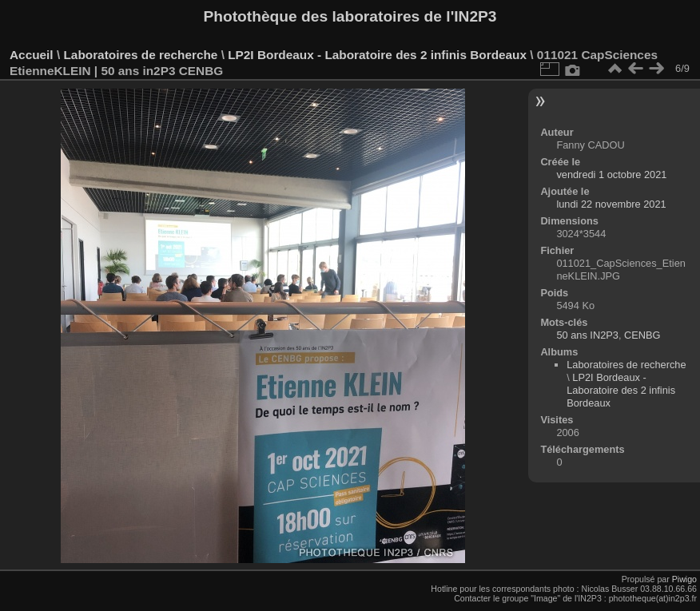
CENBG (642, 335)
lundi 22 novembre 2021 (611, 204)
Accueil (32, 55)
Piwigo (684, 579)
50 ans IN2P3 (587, 335)
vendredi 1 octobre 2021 (611, 175)
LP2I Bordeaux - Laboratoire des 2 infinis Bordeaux (377, 55)
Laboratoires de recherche (140, 55)
